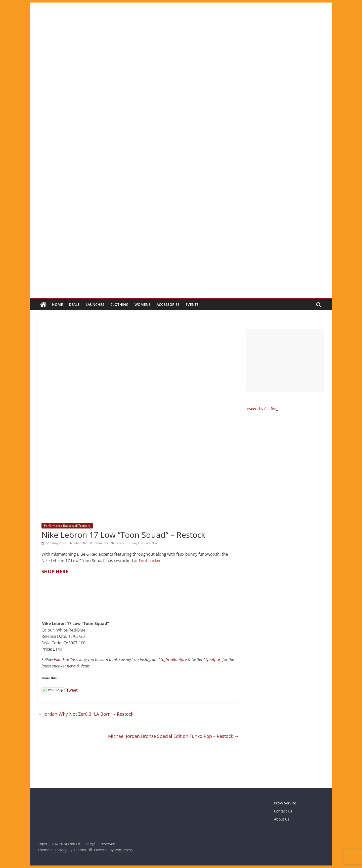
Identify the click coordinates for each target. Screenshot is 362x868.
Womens (143, 304)
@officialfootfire (173, 659)
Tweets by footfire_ (262, 409)
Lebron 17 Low (126, 543)
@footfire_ (213, 659)
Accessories (168, 304)
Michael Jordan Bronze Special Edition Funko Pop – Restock (173, 736)
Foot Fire (61, 659)
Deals (74, 304)
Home (57, 304)
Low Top (144, 543)
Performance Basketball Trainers (67, 526)
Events (192, 304)
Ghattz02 (81, 543)
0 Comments (99, 543)
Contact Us (283, 811)
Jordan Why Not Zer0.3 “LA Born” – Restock (85, 714)
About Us (282, 819)
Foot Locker (150, 561)
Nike (155, 543)
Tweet (72, 690)
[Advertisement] (285, 360)
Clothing (119, 304)
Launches (95, 304)
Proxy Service (285, 803)
